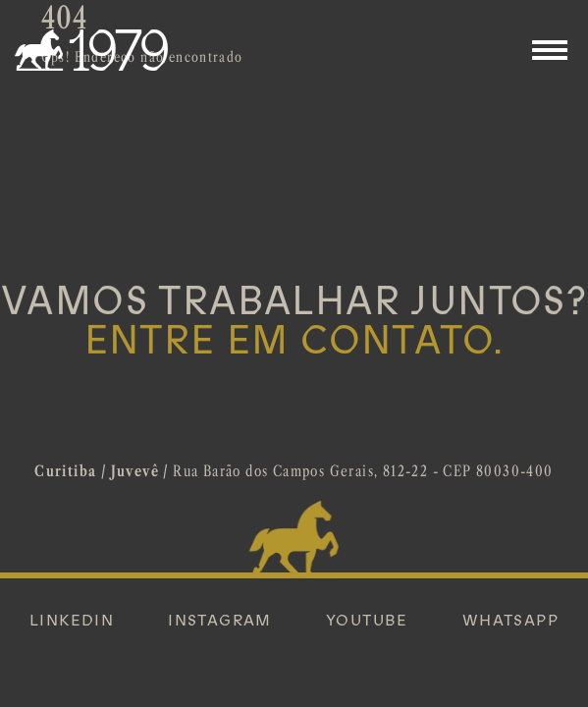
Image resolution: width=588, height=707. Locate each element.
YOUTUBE (367, 621)
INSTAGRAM (220, 621)
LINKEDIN (72, 621)
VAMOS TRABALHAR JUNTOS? (294, 321)
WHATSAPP (510, 621)
